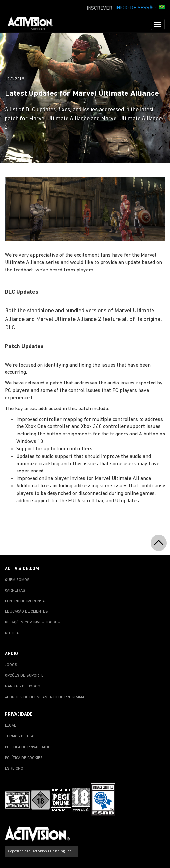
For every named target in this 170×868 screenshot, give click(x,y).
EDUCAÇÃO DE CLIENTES (26, 612)
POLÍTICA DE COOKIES (24, 758)
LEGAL (10, 726)
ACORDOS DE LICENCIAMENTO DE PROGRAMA (45, 697)
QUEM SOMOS (17, 580)
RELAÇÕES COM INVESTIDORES (32, 623)
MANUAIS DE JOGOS (23, 686)
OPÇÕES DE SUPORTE (24, 676)
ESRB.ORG (14, 769)
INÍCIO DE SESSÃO (136, 8)
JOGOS (11, 665)
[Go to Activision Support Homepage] (34, 24)
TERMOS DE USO (20, 736)
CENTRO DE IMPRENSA (25, 601)
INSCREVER (99, 8)
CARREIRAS (15, 591)
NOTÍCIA (12, 633)
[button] (162, 7)
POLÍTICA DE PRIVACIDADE (28, 747)
